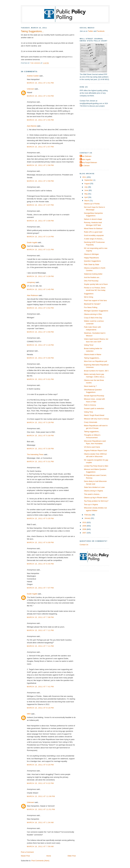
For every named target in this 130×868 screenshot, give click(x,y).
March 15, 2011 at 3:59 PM (40, 332)
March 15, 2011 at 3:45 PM (40, 289)
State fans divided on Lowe (94, 487)
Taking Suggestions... (92, 358)
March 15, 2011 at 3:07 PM (40, 205)
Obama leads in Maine (93, 354)
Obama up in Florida (92, 204)
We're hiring (89, 297)
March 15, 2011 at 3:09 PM (40, 221)
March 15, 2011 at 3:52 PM (40, 308)
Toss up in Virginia (91, 504)
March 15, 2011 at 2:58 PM (40, 165)
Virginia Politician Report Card (95, 450)
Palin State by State (92, 264)
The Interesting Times (35, 454)
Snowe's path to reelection (94, 408)
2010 (84, 522)
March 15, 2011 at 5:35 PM (40, 518)
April (86, 197)
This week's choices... (92, 494)
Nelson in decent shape (93, 219)
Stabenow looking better (93, 274)
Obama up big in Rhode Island (96, 498)
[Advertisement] (96, 129)
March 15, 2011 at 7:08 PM (40, 617)
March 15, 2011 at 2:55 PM (40, 120)
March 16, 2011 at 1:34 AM (40, 822)
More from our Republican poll (96, 361)
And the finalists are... (92, 277)
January (88, 518)
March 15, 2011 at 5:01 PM (40, 379)
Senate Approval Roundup (94, 396)
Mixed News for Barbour (93, 228)
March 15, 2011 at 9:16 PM (40, 708)
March (87, 201)
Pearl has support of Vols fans (95, 300)
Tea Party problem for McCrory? (96, 501)
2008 (84, 529)
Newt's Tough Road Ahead (94, 415)
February (88, 515)
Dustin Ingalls (32, 242)
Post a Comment (27, 852)
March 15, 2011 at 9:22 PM (40, 783)
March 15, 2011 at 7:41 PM (40, 687)
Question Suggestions (92, 261)
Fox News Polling (91, 307)
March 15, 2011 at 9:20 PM (40, 765)
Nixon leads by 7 (90, 386)
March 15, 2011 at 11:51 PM (41, 809)
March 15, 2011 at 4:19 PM (40, 345)
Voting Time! (89, 345)
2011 (84, 177)
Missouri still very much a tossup (96, 419)
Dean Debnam (86, 156)
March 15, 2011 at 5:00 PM (40, 358)
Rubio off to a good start (93, 232)
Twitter (90, 31)
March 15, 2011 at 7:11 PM (40, 630)
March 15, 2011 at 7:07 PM (40, 588)
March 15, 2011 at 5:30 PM (40, 436)
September (89, 180)
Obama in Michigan (91, 254)
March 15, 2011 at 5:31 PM (40, 462)
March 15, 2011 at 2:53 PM (40, 96)
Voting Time (89, 412)
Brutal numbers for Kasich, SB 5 (96, 371)
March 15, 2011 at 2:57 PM (40, 147)
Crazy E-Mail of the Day (93, 318)
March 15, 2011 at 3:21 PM (40, 250)
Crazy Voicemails (91, 422)
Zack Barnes (32, 126)
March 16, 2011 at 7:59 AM (40, 846)
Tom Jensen (85, 166)
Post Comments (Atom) (40, 861)
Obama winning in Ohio (93, 314)
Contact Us (84, 545)
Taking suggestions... (92, 432)
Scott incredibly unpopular (94, 235)
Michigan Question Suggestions (96, 311)
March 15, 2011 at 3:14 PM (40, 237)
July (86, 187)
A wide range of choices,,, (94, 239)
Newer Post (25, 856)
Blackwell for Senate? (92, 304)
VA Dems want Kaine (92, 447)
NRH (29, 714)
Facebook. (101, 31)
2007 (84, 533)
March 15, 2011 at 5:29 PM (40, 422)
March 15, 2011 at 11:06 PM (41, 796)
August (87, 184)
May (86, 194)
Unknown (31, 89)
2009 (84, 526)
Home (49, 856)
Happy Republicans (92, 258)
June (87, 190)
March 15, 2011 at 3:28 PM (40, 276)
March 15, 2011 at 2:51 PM (40, 83)
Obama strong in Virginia (93, 491)
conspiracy (31, 282)
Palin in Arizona (90, 405)
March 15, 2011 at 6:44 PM (40, 564)
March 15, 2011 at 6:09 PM (40, 542)
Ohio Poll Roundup (91, 281)
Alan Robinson (33, 295)
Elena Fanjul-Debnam (89, 162)
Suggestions (89, 294)
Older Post (72, 856)
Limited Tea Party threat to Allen (96, 466)
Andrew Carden (33, 76)
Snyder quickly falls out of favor (96, 284)
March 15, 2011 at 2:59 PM (40, 181)
